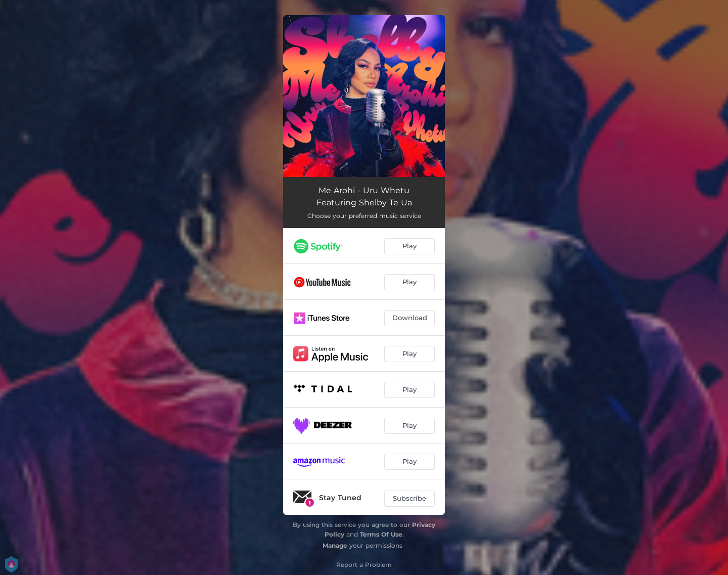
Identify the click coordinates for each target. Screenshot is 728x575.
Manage (335, 545)
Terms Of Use (381, 534)
